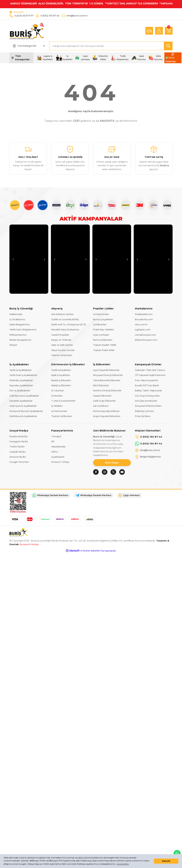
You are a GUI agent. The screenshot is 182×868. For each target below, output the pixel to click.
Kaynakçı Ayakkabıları (21, 385)
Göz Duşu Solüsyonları (147, 396)
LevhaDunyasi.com (145, 335)
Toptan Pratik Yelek (104, 350)
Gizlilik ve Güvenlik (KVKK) (65, 319)
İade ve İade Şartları (62, 345)
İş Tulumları (58, 391)
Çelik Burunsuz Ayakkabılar (24, 396)
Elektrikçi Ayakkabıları (21, 380)
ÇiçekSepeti (58, 457)
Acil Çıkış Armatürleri (146, 401)
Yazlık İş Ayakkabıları (21, 370)
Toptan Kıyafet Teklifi (105, 345)
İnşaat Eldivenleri (102, 396)
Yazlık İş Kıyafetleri (61, 370)
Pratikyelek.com (144, 314)
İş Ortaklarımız (17, 319)
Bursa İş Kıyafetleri (103, 319)
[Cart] (169, 31)
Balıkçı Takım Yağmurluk (148, 391)
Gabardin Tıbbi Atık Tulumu (150, 370)
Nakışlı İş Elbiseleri (61, 385)
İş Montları (57, 396)
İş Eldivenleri (100, 325)
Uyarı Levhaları (101, 335)
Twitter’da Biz (17, 447)
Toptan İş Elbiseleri (62, 416)
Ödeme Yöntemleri (62, 355)
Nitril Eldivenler (101, 385)
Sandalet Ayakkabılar (21, 401)
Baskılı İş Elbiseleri (61, 380)
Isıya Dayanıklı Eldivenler (106, 370)
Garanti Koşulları (60, 335)
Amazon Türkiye (60, 462)
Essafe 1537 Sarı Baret (147, 385)
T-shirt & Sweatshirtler (63, 401)
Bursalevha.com (144, 319)
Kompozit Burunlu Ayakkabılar (26, 411)
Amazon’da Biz (18, 457)
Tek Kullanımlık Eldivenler (107, 380)
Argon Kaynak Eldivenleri (107, 416)
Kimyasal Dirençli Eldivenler (108, 375)
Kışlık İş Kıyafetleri (61, 375)
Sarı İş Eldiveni (101, 406)
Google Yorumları (19, 462)
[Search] (111, 46)
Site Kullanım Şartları (62, 314)
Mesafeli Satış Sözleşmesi (65, 330)
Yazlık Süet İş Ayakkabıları (23, 375)
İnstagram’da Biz (19, 442)
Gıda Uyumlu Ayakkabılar (23, 406)
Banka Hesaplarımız (20, 340)
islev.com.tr (141, 325)
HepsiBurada (58, 447)
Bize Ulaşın (112, 463)
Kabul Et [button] (166, 861)
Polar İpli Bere (143, 416)
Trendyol (56, 436)
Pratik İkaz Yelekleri (104, 330)
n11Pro (55, 452)
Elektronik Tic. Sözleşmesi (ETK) (69, 325)
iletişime (164, 165)
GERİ (76, 121)
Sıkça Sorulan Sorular (63, 350)
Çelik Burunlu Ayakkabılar (23, 416)
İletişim (13, 345)
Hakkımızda (16, 314)
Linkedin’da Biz (18, 452)
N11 (53, 442)
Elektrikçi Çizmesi (144, 411)
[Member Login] (159, 31)
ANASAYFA (107, 121)
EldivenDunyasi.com (146, 340)
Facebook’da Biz (19, 436)
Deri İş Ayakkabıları (20, 391)
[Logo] (27, 31)
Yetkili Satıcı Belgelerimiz (23, 330)
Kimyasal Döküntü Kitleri (148, 406)
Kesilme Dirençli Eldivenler (107, 391)
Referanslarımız (18, 335)
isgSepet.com (143, 330)
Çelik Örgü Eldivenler (104, 401)
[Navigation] (21, 58)
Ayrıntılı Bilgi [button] (123, 864)
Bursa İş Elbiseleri (103, 340)
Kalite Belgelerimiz (20, 325)
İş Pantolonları (101, 314)
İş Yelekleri (57, 406)
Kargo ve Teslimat (61, 340)
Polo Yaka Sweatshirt (147, 380)
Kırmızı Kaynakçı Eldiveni (106, 411)
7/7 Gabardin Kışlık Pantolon (150, 375)
